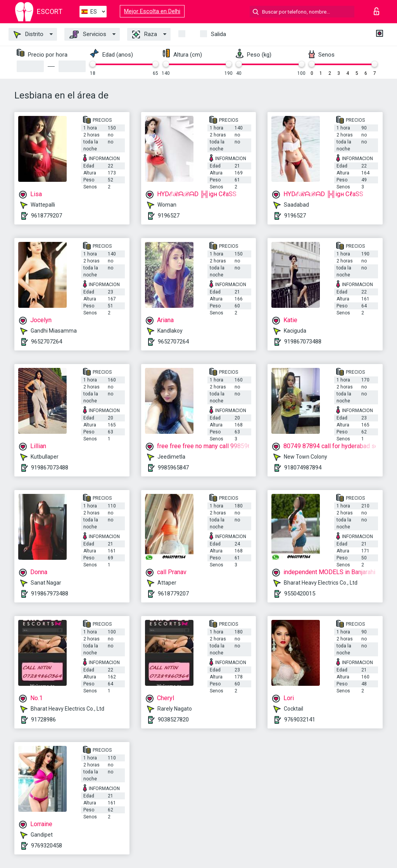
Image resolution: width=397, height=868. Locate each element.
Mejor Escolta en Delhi (152, 11)
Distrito (28, 35)
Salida (218, 34)
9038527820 (173, 720)
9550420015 (300, 594)
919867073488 (303, 342)
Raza (145, 35)
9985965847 (173, 468)
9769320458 (47, 846)
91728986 (43, 720)
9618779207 (47, 216)
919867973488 (50, 594)
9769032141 (300, 720)
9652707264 (47, 342)
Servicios (88, 35)
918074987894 (303, 468)
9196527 (169, 216)
